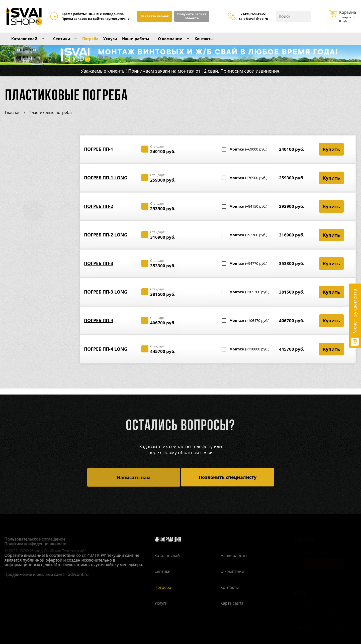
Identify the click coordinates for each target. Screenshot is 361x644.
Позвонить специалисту (228, 477)
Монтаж (248, 156)
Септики (69, 42)
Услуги (123, 42)
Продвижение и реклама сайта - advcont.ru (45, 575)
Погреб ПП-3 (99, 270)
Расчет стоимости (39, 249)
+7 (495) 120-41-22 (252, 14)
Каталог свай (27, 42)
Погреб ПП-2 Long (106, 241)
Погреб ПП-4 (99, 327)
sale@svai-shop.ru (254, 19)
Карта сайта (232, 604)
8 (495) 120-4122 (317, 554)
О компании (192, 42)
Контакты (231, 42)
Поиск (307, 16)
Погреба (101, 42)
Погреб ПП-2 (99, 212)
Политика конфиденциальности (34, 544)
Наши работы (153, 42)
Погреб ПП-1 (99, 155)
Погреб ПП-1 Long (106, 184)
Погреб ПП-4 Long (106, 355)
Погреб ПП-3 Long (106, 298)
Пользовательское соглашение (33, 540)
